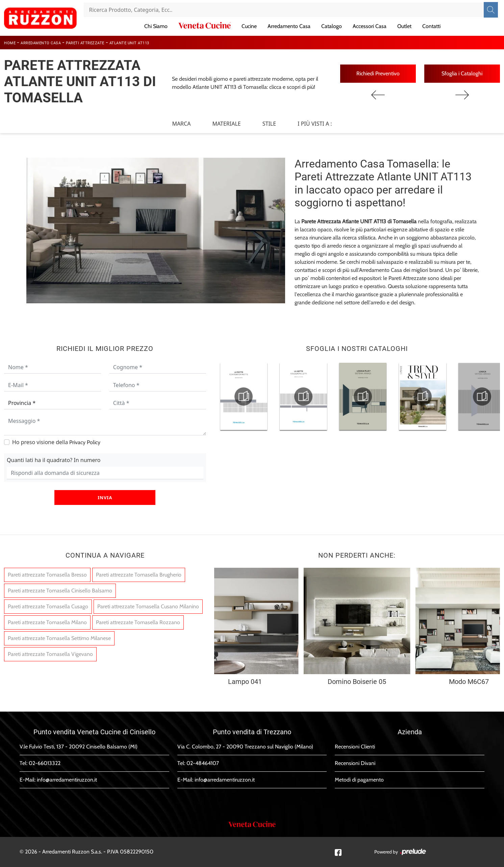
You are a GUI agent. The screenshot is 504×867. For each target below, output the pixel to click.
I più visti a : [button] (315, 124)
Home (10, 43)
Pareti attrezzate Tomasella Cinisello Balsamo (60, 591)
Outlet (404, 26)
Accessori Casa (370, 26)
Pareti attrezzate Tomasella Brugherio (139, 575)
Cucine (249, 26)
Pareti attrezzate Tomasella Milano (47, 622)
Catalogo (332, 26)
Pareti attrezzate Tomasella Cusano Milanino (148, 606)
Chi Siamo (156, 26)
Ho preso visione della (56, 442)
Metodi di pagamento (359, 780)
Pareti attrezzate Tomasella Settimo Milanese (59, 638)
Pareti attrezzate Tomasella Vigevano (50, 654)
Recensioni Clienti (355, 747)
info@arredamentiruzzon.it (67, 780)
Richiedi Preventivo (378, 73)
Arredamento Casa (289, 26)
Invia (105, 498)
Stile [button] (269, 124)
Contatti (431, 26)
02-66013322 (45, 763)
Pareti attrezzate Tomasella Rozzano (138, 622)
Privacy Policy (85, 442)
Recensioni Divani (355, 763)
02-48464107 (203, 763)
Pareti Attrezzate (85, 43)
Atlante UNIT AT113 (129, 43)
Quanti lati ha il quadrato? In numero (54, 460)
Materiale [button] (226, 124)
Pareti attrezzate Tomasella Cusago (48, 606)
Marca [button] (181, 124)
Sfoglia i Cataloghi (462, 73)
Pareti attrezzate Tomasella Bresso (47, 575)
